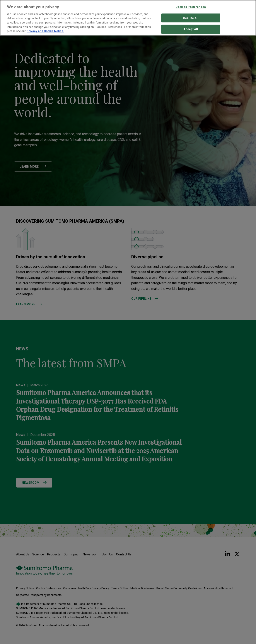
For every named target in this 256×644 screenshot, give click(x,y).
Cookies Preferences (191, 7)
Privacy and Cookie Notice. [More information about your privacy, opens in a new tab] (45, 31)
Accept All (191, 29)
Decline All (191, 18)
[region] (128, 18)
